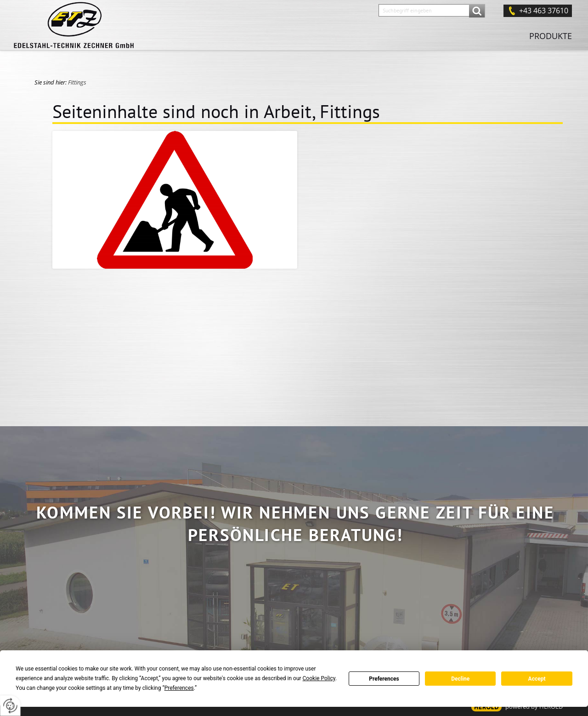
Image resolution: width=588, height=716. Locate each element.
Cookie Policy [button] (319, 678)
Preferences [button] (179, 688)
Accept (537, 679)
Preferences (384, 679)
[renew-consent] (10, 706)
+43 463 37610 (544, 11)
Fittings (77, 82)
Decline (460, 679)
